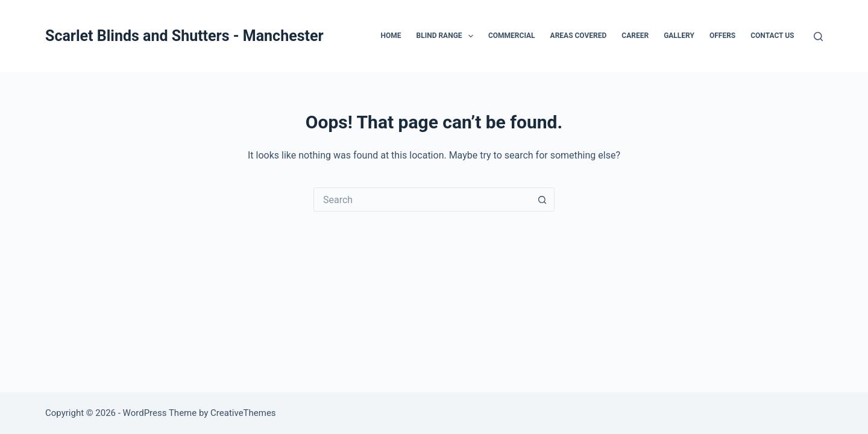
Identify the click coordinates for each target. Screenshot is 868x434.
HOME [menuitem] (391, 36)
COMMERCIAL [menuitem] (512, 36)
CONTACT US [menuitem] (772, 36)
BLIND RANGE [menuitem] (447, 36)
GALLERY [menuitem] (679, 36)
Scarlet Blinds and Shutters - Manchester (184, 36)
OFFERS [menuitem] (722, 36)
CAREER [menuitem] (635, 36)
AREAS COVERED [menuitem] (579, 36)
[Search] (818, 36)
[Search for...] (422, 200)
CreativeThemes (243, 413)
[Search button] (542, 200)
